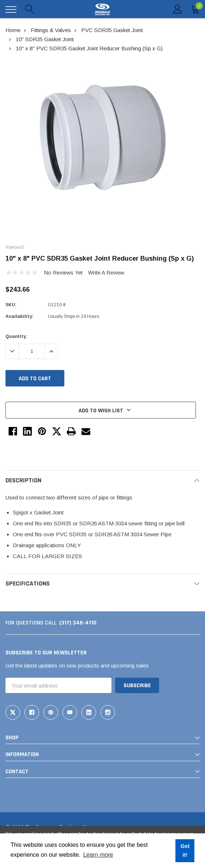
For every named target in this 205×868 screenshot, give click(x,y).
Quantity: (16, 336)
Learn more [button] (98, 855)
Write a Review (106, 273)
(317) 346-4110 (78, 623)
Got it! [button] (185, 851)
